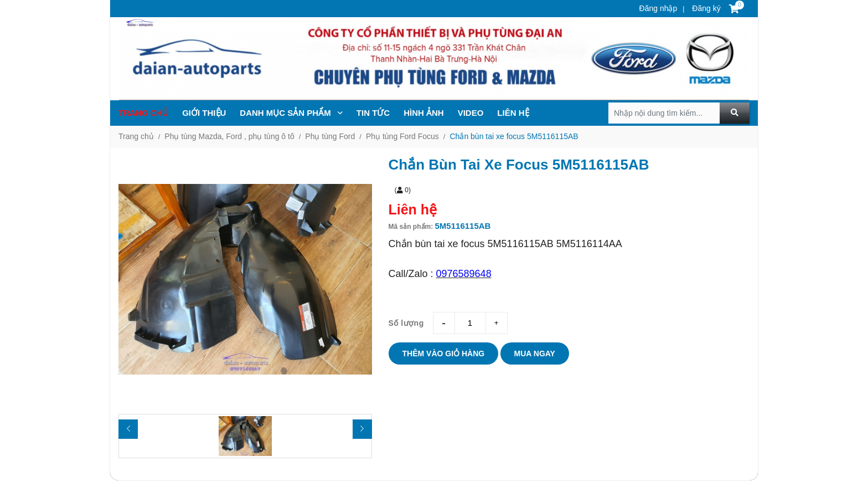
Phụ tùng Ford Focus (402, 136)
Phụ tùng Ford (330, 136)
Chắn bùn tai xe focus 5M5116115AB (514, 136)
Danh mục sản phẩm (291, 113)
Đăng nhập (658, 8)
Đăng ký (705, 8)
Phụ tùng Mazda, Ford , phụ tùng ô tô (229, 136)
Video (471, 113)
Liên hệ (513, 113)
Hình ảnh (424, 113)
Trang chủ (143, 113)
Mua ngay (535, 353)
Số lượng (406, 323)
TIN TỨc (373, 113)
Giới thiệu (204, 113)
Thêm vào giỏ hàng (444, 353)
